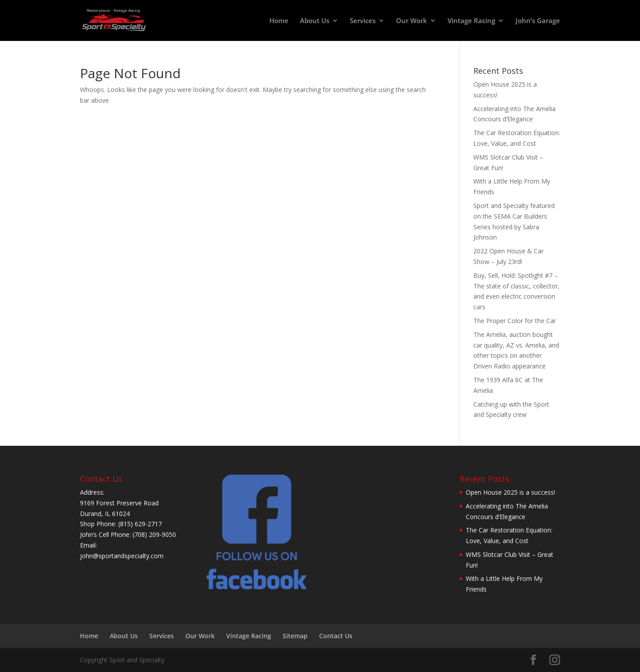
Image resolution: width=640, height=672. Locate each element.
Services (363, 21)
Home (279, 21)
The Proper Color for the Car (515, 321)
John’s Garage (538, 21)
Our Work (412, 21)
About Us (315, 21)
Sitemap (295, 636)
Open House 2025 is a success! (510, 492)
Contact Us (336, 636)
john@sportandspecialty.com (122, 556)
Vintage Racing (471, 21)
